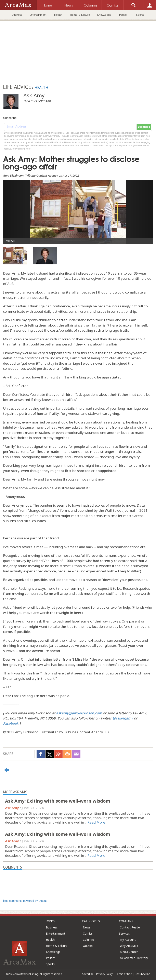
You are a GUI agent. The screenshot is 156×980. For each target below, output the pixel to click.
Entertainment (38, 15)
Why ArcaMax (129, 946)
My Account (128, 940)
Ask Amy (12, 808)
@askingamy (123, 718)
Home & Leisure (80, 15)
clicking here (24, 149)
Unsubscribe (142, 974)
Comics (88, 933)
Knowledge (104, 15)
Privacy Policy (105, 974)
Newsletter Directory (134, 958)
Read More (96, 822)
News (87, 927)
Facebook (11, 723)
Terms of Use (124, 974)
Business (17, 15)
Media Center (129, 952)
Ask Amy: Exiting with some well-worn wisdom (58, 801)
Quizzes (88, 946)
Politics (123, 15)
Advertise (88, 974)
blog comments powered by (25, 901)
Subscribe (144, 127)
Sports (140, 15)
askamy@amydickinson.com (79, 713)
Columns (89, 940)
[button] (14, 209)
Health (58, 15)
